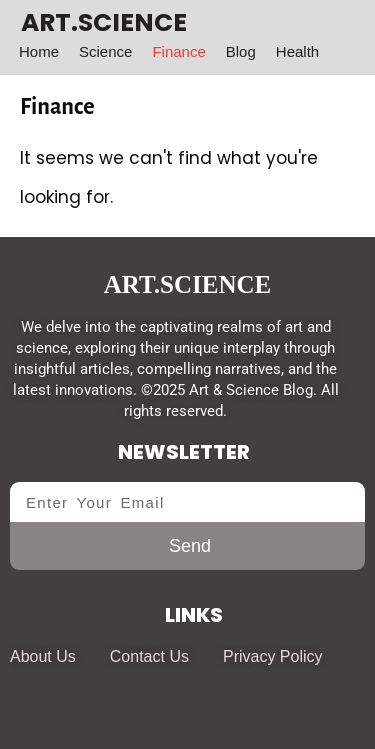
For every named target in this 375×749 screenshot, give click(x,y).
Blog (241, 51)
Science (105, 51)
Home (39, 51)
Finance (178, 51)
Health (297, 51)
